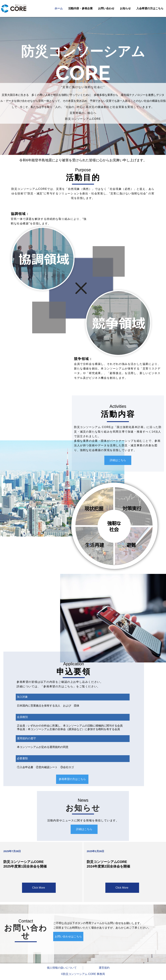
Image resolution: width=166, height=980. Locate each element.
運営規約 (104, 968)
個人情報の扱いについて (62, 968)
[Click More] (39, 888)
